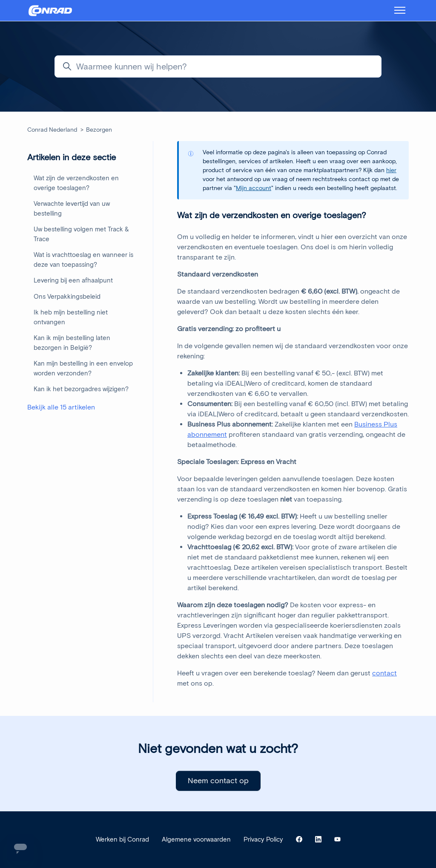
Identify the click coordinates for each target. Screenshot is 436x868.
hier (391, 170)
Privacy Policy (263, 839)
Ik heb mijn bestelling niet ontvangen (71, 317)
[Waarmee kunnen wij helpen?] (218, 66)
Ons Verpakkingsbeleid (67, 297)
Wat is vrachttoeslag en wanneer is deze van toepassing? (83, 260)
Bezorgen (99, 130)
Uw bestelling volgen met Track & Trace (81, 234)
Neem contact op (218, 781)
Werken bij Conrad (122, 839)
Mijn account (254, 188)
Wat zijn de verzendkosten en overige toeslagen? (76, 183)
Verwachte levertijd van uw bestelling (72, 209)
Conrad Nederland (52, 130)
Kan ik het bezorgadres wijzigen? (81, 389)
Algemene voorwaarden (196, 839)
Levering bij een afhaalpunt (73, 280)
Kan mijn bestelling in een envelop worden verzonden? (83, 368)
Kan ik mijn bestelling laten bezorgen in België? (72, 343)
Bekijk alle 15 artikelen (61, 407)
